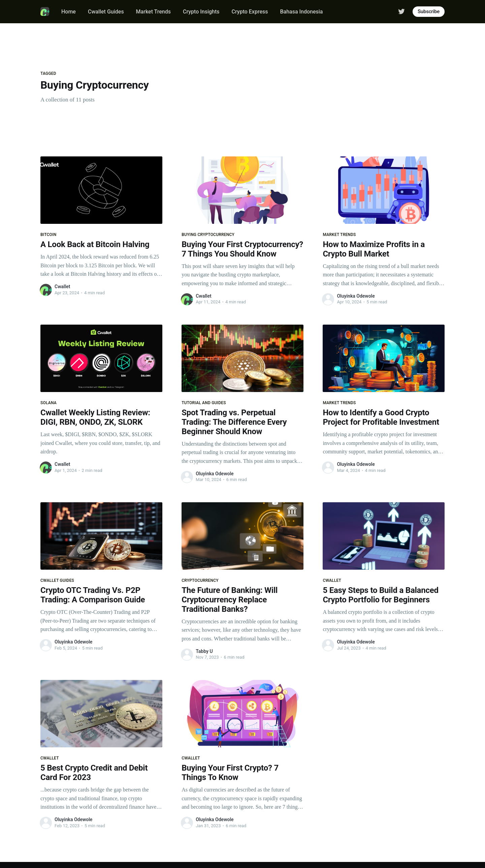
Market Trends (153, 12)
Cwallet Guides (106, 12)
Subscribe (429, 11)
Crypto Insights (201, 12)
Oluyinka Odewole (356, 296)
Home (69, 12)
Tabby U (204, 651)
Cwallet (62, 287)
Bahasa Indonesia (301, 12)
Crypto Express (250, 12)
